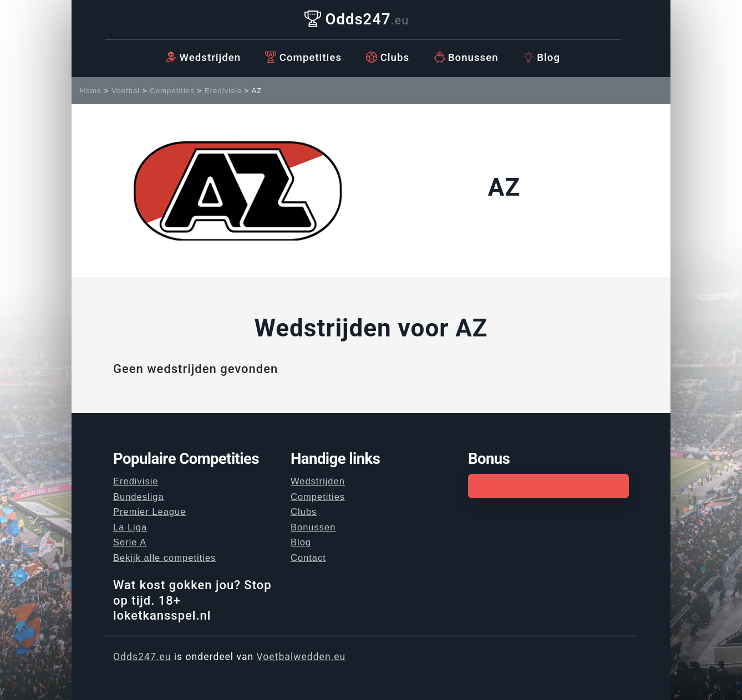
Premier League (149, 512)
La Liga (130, 527)
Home (91, 91)
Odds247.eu (142, 657)
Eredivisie (223, 91)
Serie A (130, 542)
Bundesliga (139, 497)
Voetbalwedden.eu (301, 657)
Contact (308, 558)
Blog (542, 58)
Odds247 (357, 19)
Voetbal (126, 91)
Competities (303, 58)
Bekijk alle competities (164, 558)
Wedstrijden (203, 58)
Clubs (388, 58)
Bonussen (466, 58)
